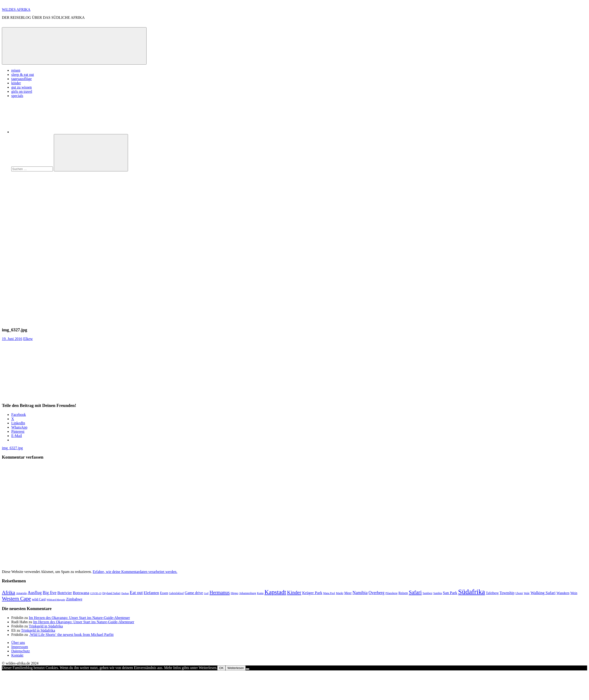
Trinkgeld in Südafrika (46, 626)
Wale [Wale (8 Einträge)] (527, 593)
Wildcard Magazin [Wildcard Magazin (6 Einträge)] (56, 600)
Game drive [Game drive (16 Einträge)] (194, 593)
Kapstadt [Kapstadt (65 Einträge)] (275, 592)
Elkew (28, 339)
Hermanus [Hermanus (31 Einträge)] (220, 592)
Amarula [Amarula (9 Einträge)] (21, 593)
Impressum (20, 647)
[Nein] (248, 669)
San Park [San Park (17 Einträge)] (450, 593)
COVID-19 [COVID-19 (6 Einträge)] (96, 593)
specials (17, 96)
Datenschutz (21, 651)
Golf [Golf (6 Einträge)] (206, 593)
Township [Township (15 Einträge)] (507, 593)
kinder (16, 83)
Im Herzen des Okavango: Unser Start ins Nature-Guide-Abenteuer (79, 618)
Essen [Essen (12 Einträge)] (164, 593)
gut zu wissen (21, 87)
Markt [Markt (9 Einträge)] (340, 593)
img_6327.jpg (12, 448)
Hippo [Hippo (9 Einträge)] (234, 593)
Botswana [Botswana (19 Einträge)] (81, 593)
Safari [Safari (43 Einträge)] (415, 592)
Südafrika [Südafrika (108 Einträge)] (472, 592)
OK (221, 668)
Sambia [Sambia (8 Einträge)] (438, 593)
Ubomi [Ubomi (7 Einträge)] (519, 593)
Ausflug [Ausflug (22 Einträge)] (35, 593)
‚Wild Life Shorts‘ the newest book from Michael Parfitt (71, 635)
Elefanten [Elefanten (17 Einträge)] (151, 593)
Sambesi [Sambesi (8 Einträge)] (428, 593)
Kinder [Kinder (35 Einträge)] (294, 592)
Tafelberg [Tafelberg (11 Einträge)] (492, 593)
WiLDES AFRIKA (16, 10)
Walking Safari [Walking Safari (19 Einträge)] (543, 593)
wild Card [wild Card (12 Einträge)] (39, 599)
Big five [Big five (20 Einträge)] (50, 593)
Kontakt (17, 655)
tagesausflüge (21, 79)
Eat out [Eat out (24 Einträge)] (136, 593)
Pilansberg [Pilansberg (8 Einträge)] (391, 593)
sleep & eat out (23, 75)
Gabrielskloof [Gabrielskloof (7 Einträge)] (176, 593)
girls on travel (22, 91)
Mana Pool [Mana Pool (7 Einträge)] (329, 593)
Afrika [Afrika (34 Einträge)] (8, 592)
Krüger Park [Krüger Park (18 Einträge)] (312, 593)
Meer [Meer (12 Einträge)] (348, 593)
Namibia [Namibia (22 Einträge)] (360, 593)
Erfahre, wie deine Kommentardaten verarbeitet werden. (135, 572)
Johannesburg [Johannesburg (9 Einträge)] (248, 593)
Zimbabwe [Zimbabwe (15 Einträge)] (74, 599)
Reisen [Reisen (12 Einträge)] (403, 593)
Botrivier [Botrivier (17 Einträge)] (65, 593)
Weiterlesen (236, 668)
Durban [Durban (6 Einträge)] (125, 593)
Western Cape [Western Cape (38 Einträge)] (16, 599)
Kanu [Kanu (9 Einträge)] (260, 593)
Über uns (18, 643)
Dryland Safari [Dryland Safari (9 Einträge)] (111, 593)
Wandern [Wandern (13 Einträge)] (563, 593)
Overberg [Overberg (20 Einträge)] (376, 593)
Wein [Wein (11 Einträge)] (574, 593)
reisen (16, 70)
